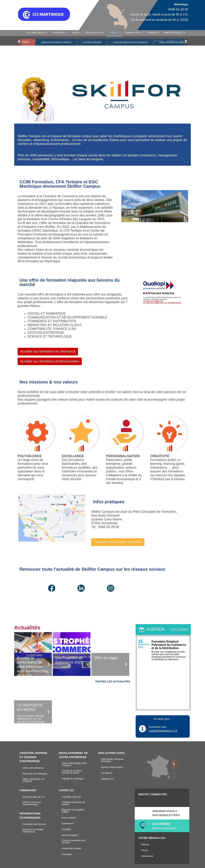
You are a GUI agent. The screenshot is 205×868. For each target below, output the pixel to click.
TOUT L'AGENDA (179, 629)
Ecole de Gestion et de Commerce (130, 42)
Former (26, 42)
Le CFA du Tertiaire (92, 42)
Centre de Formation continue (56, 42)
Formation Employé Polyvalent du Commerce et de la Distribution (169, 645)
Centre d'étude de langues (173, 42)
